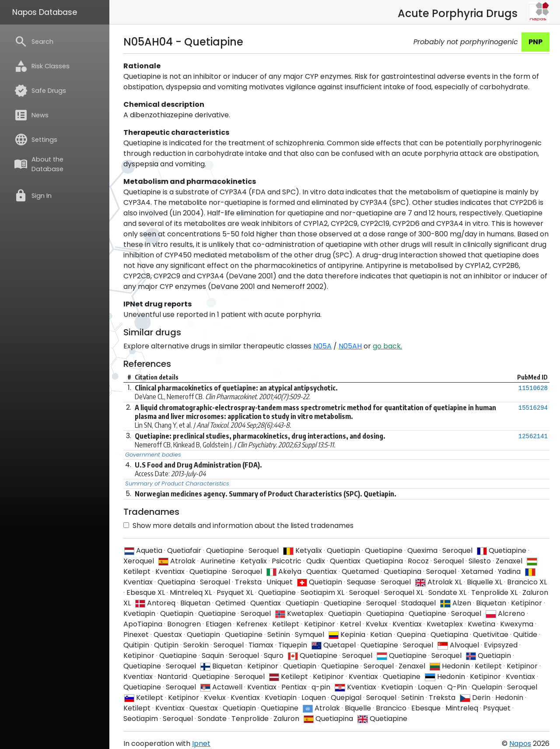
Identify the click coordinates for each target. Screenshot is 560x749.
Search (34, 42)
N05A (322, 346)
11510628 (533, 388)
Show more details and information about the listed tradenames (238, 526)
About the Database (39, 164)
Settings (36, 140)
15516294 (533, 408)
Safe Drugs (40, 91)
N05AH (350, 346)
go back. (387, 346)
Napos (520, 744)
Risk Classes (42, 66)
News (31, 115)
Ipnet (201, 744)
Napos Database (45, 12)
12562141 (533, 436)
